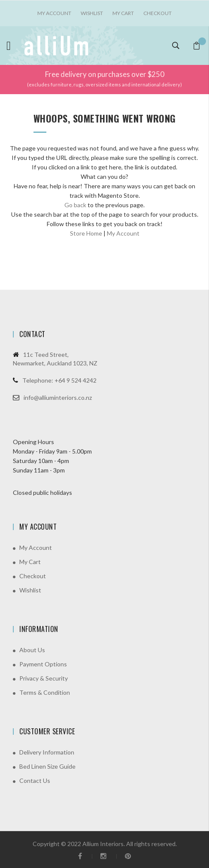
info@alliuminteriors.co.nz (58, 397)
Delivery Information (47, 752)
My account (54, 13)
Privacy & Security (44, 678)
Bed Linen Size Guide (47, 766)
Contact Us (35, 781)
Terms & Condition (45, 692)
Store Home (86, 233)
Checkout (158, 13)
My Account (123, 233)
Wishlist (92, 13)
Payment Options (43, 664)
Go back (75, 205)
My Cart (123, 13)
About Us (32, 650)
